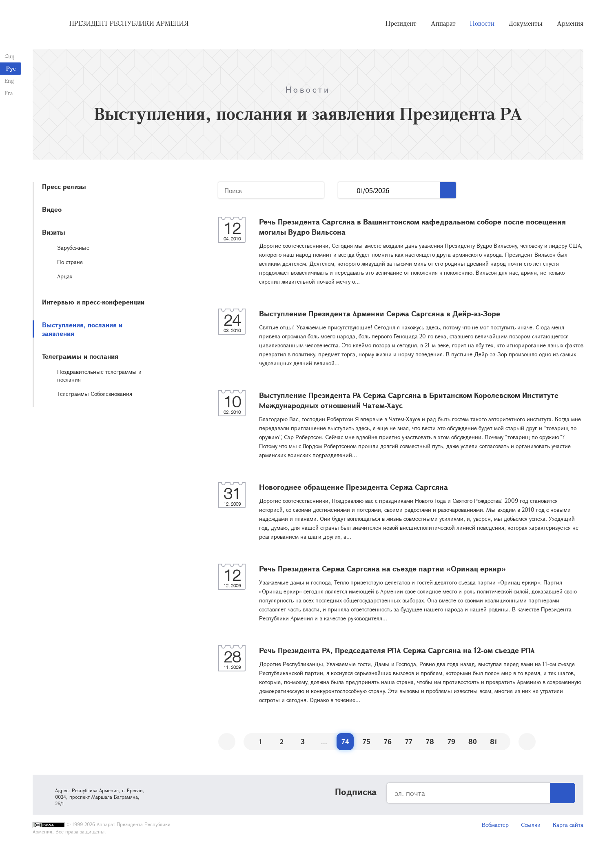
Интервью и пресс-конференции (93, 302)
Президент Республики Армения (129, 24)
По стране (70, 262)
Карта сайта (568, 825)
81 (494, 741)
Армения (570, 24)
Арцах (65, 276)
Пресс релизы (64, 186)
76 (388, 741)
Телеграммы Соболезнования (95, 394)
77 (409, 741)
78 (430, 741)
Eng (9, 81)
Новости (482, 24)
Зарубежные (73, 248)
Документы (526, 24)
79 (451, 741)
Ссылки (531, 825)
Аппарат (443, 24)
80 (473, 741)
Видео (52, 209)
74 (345, 741)
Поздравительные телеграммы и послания (99, 376)
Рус (11, 68)
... (347, 190)
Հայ (9, 56)
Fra (8, 93)
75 (367, 741)
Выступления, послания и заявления (82, 329)
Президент (401, 24)
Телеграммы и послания (80, 356)
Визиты (54, 232)
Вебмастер (495, 825)
